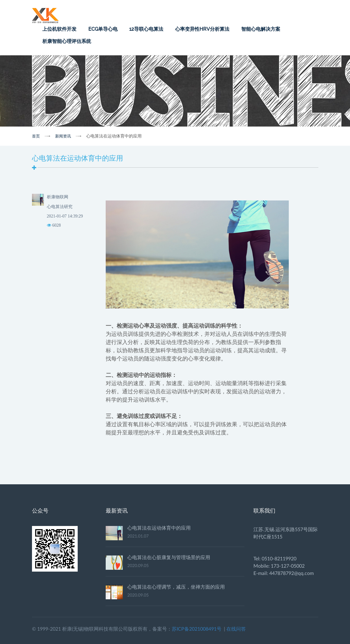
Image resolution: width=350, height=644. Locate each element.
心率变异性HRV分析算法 (202, 29)
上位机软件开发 (59, 29)
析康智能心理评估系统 (67, 41)
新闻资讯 (63, 136)
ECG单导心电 (103, 29)
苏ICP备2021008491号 (197, 629)
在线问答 (236, 629)
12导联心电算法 (146, 29)
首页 (36, 136)
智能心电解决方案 (261, 29)
